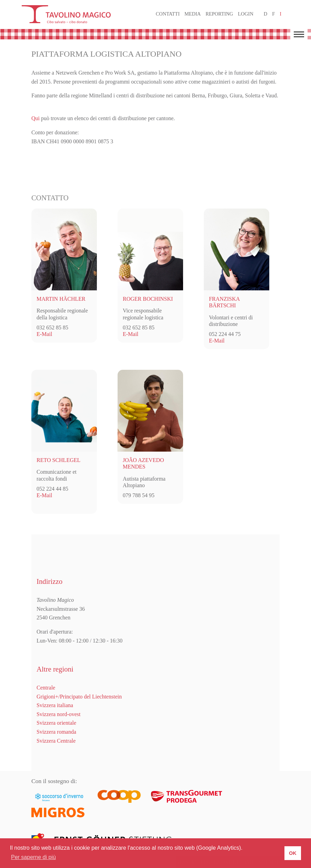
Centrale (46, 688)
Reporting (219, 14)
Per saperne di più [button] (33, 857)
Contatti (168, 14)
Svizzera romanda (56, 732)
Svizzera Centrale (56, 741)
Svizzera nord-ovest (59, 714)
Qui (36, 118)
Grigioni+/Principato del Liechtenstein (79, 697)
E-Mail (44, 334)
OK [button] (293, 853)
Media (193, 14)
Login (246, 14)
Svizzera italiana (55, 705)
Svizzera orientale (56, 723)
